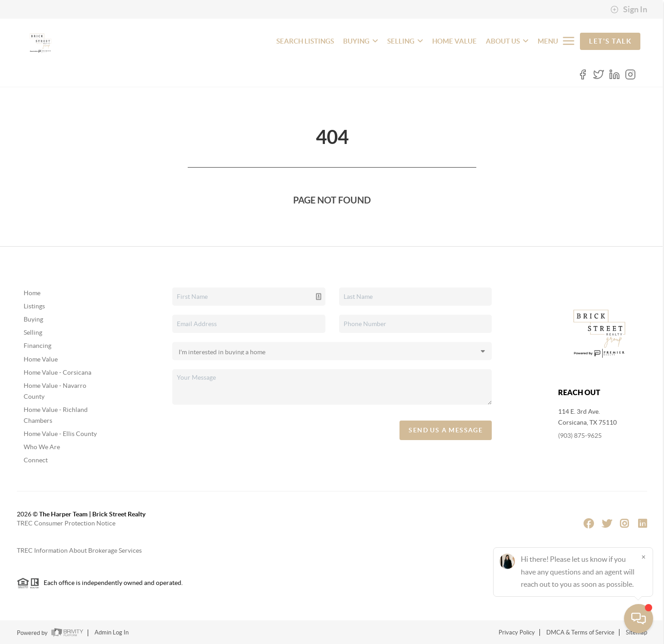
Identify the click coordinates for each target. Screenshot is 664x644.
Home (32, 293)
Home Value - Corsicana (57, 372)
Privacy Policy (517, 632)
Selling (33, 332)
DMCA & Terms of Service (580, 632)
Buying (33, 319)
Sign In (629, 10)
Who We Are (42, 447)
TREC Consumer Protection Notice (66, 523)
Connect (36, 460)
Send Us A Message (446, 430)
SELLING (405, 41)
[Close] (644, 557)
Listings (34, 306)
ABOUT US (507, 41)
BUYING (361, 41)
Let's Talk (610, 41)
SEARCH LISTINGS (305, 41)
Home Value (41, 359)
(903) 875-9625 (580, 436)
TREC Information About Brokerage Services (79, 550)
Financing (37, 346)
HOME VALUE (454, 41)
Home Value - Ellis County (60, 434)
